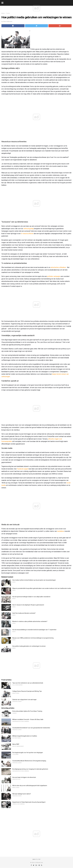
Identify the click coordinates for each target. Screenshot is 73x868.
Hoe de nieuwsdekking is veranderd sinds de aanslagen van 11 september (34, 630)
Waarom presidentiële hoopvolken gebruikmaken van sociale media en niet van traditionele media (42, 588)
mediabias (61, 531)
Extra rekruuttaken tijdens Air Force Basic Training (27, 711)
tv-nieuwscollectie (27, 234)
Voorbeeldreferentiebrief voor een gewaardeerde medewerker (31, 728)
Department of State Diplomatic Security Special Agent (29, 802)
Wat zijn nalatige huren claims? (22, 794)
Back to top (37, 859)
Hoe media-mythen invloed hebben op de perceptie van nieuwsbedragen (34, 580)
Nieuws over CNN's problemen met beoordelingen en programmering (33, 638)
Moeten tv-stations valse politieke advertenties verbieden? (30, 621)
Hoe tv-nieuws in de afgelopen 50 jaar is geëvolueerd (28, 605)
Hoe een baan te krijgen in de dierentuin (24, 777)
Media (3, 13)
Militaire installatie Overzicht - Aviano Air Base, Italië (28, 719)
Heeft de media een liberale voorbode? (24, 613)
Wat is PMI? (16, 744)
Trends (8, 13)
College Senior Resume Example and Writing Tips (27, 691)
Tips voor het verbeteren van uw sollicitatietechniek (28, 683)
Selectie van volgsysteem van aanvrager (24, 700)
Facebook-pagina (23, 469)
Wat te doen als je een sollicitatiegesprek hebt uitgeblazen (30, 786)
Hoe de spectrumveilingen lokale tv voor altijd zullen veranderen (31, 597)
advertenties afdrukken (58, 267)
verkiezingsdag (28, 229)
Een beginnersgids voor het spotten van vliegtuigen (28, 753)
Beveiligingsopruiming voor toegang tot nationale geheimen (30, 769)
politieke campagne (54, 276)
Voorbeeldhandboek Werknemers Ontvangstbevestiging (29, 761)
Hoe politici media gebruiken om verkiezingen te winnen (29, 646)
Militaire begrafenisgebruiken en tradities (25, 736)
